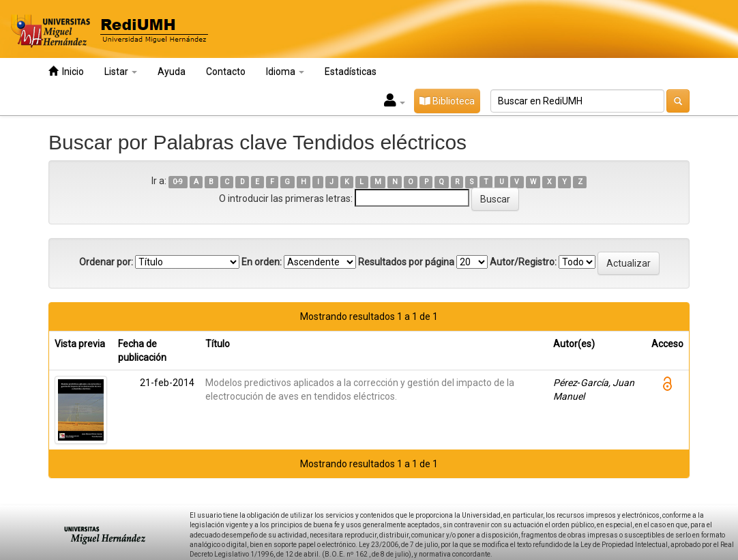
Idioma (285, 72)
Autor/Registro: (523, 262)
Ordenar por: (106, 262)
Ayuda (172, 72)
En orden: (262, 262)
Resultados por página (406, 262)
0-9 (178, 182)
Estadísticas (351, 72)
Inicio (66, 71)
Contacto (226, 72)
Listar (121, 72)
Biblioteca (447, 101)
